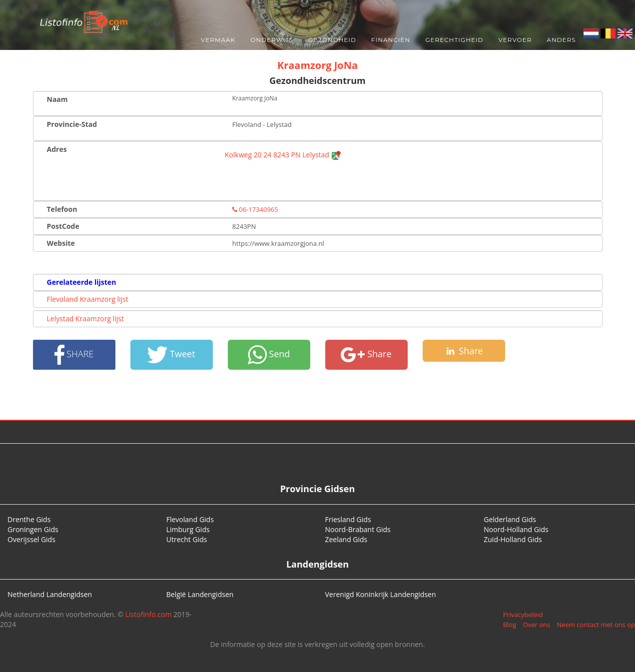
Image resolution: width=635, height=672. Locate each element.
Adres (57, 149)
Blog (510, 625)
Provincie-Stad (72, 124)
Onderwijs (272, 40)
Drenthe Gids (29, 519)
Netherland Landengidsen (50, 594)
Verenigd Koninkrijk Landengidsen (381, 594)
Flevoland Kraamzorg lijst (88, 299)
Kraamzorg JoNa (317, 65)
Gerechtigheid (454, 40)
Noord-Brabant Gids (358, 529)
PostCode (63, 226)
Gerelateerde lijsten (82, 282)
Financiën (391, 40)
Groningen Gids (33, 529)
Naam (57, 99)
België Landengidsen (200, 594)
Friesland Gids (348, 519)
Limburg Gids (188, 529)
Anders (561, 40)
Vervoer (515, 40)
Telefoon (62, 209)
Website (61, 243)
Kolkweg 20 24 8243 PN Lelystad (283, 155)
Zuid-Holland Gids (513, 539)
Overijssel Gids (31, 539)
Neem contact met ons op (596, 625)
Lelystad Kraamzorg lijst (85, 319)
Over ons (537, 625)
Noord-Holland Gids (516, 529)
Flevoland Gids (190, 519)
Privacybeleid (523, 615)
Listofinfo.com (149, 614)
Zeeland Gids (346, 539)
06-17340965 (255, 209)
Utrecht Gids (187, 539)
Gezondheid (332, 40)
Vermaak (218, 40)
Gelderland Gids (510, 519)
